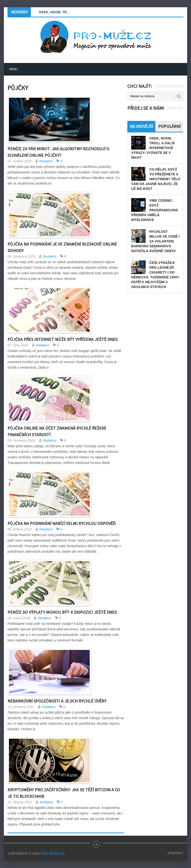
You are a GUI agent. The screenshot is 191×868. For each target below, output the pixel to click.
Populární (169, 126)
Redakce (46, 161)
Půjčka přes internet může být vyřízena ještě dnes (62, 339)
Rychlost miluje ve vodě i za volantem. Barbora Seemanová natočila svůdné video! (155, 241)
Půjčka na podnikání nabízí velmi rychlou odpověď (61, 523)
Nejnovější (141, 126)
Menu (13, 69)
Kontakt (175, 853)
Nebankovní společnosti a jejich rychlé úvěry (57, 701)
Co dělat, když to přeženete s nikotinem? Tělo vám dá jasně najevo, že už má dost (156, 179)
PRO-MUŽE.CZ (52, 854)
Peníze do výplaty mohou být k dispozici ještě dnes (62, 612)
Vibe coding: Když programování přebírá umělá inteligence (154, 210)
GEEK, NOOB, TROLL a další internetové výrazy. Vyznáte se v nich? (153, 148)
